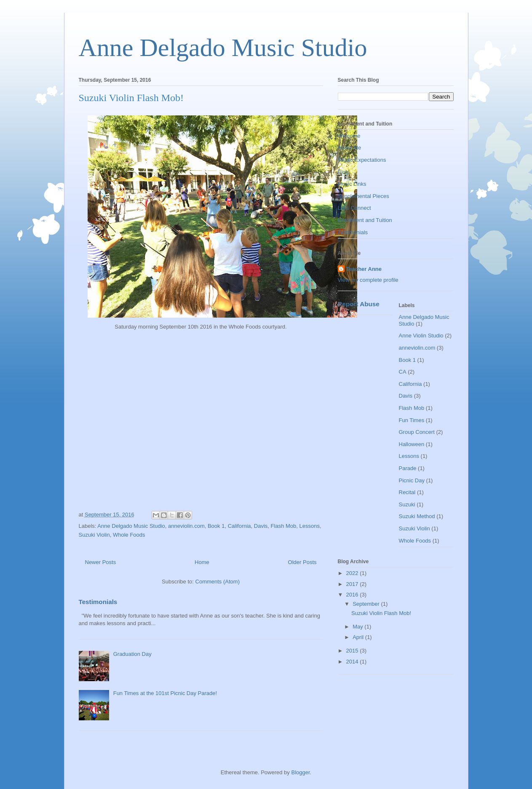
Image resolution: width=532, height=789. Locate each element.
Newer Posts (101, 562)
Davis (261, 526)
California (239, 526)
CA (403, 372)
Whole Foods (129, 535)
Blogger (300, 772)
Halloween (412, 444)
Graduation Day (132, 654)
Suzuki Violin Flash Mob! (131, 98)
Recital (407, 492)
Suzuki (407, 504)
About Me (350, 148)
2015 (353, 651)
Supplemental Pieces (364, 196)
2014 (353, 662)
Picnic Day (412, 480)
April (359, 637)
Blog (343, 172)
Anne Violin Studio (421, 336)
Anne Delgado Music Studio (223, 48)
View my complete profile (368, 280)
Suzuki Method (417, 516)
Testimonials (98, 602)
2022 (353, 573)
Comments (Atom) (218, 582)
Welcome (349, 136)
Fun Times (412, 420)
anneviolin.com (186, 526)
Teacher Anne (364, 269)
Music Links (352, 184)
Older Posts (302, 562)
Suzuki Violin (94, 535)
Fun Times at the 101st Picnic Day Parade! (165, 693)
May (358, 627)
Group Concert (417, 432)
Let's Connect (354, 208)
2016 (353, 595)
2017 (353, 584)
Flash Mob (284, 526)
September (367, 604)
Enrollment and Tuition (365, 220)
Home (202, 562)
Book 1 (216, 526)
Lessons (310, 526)
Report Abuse (359, 304)
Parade (408, 468)
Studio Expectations (362, 160)
